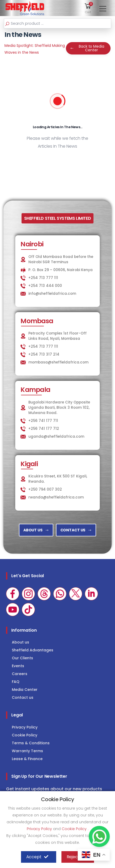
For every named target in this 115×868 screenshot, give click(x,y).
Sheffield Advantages (33, 650)
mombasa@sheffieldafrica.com (58, 362)
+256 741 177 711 (43, 421)
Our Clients (22, 658)
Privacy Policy (25, 727)
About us (20, 642)
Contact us (23, 697)
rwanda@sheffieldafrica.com (56, 497)
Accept (37, 857)
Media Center (25, 690)
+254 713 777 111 (43, 278)
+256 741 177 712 (44, 429)
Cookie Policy (25, 735)
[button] (88, 8)
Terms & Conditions (31, 743)
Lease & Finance (27, 759)
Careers (20, 674)
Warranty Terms (27, 751)
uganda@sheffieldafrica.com (56, 437)
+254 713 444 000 (45, 286)
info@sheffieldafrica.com (52, 294)
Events (18, 666)
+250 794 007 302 (45, 489)
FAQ (16, 682)
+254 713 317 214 (44, 354)
